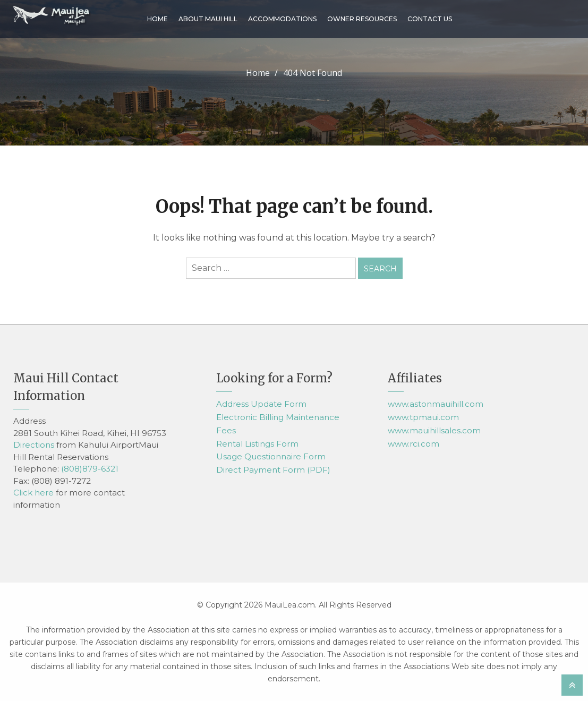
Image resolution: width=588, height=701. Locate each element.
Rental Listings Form (257, 444)
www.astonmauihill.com (436, 404)
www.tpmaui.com (423, 417)
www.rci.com (414, 444)
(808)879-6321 (90, 469)
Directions (34, 445)
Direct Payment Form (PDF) (273, 470)
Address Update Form (261, 404)
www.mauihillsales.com (434, 430)
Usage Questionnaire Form (271, 456)
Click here (33, 493)
